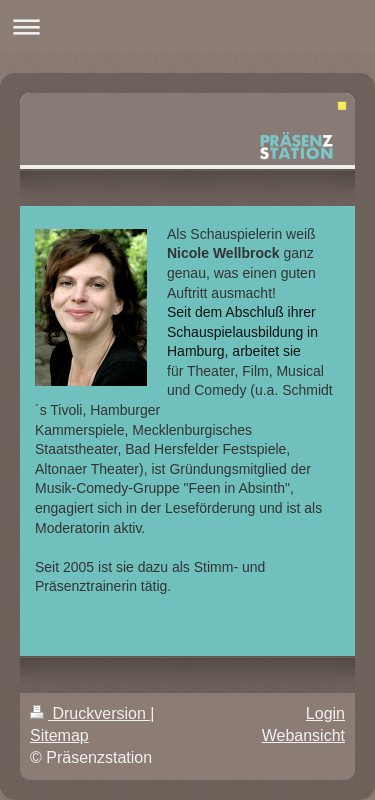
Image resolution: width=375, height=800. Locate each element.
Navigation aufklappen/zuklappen (187, 26)
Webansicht (303, 735)
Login (325, 713)
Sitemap (59, 735)
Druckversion (90, 713)
